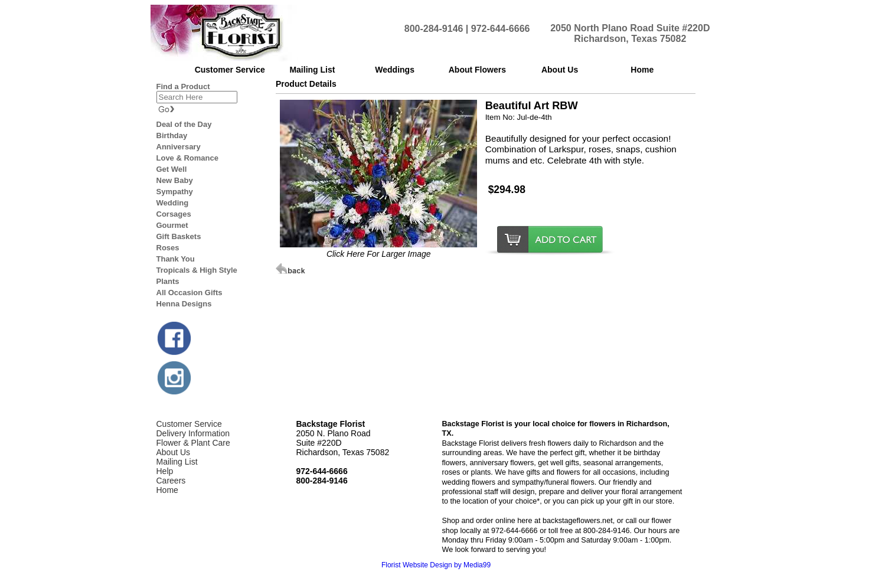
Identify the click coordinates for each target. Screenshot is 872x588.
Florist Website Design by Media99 (436, 565)
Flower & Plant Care (193, 443)
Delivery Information (193, 433)
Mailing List (177, 462)
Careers (171, 481)
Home (167, 490)
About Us (174, 452)
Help (165, 471)
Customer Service (189, 424)
